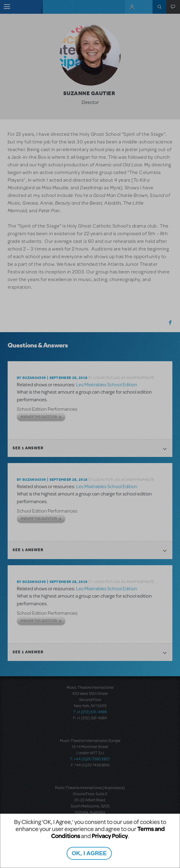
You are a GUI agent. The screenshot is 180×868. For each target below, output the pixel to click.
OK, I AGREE (89, 853)
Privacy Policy (110, 836)
